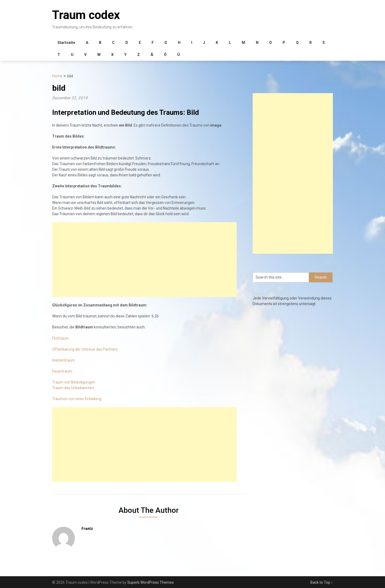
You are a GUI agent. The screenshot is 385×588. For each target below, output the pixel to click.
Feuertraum (62, 371)
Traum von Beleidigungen (74, 382)
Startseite (66, 43)
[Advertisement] (144, 260)
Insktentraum (63, 360)
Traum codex (86, 15)
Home (57, 76)
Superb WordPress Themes (151, 582)
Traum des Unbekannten (73, 388)
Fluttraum (60, 338)
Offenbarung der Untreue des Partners (85, 349)
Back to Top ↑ (322, 582)
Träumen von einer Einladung (77, 399)
